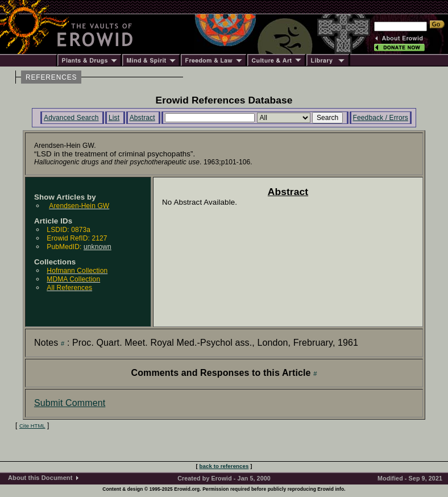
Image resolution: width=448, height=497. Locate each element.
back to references (224, 466)
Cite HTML (32, 426)
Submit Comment (70, 403)
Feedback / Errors (381, 118)
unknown (98, 247)
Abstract (142, 118)
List (114, 118)
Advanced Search (71, 118)
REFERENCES (51, 77)
